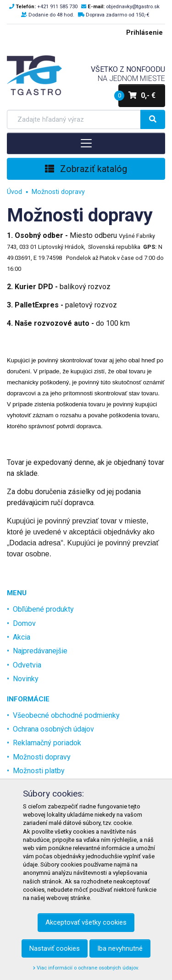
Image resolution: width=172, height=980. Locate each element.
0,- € (137, 96)
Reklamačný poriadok (47, 743)
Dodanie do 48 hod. (51, 15)
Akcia (22, 637)
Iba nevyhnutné (120, 948)
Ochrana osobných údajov (53, 729)
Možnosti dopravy (58, 192)
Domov (24, 623)
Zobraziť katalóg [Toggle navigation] (86, 169)
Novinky (26, 679)
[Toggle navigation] (86, 143)
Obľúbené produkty (43, 609)
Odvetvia (27, 665)
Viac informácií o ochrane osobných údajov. (86, 968)
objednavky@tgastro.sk (133, 7)
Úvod (14, 192)
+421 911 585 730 (57, 7)
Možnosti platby (39, 771)
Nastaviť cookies (55, 948)
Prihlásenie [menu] (144, 33)
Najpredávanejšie (40, 651)
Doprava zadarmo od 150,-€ (118, 15)
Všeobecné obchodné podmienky (66, 715)
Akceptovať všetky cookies (86, 922)
